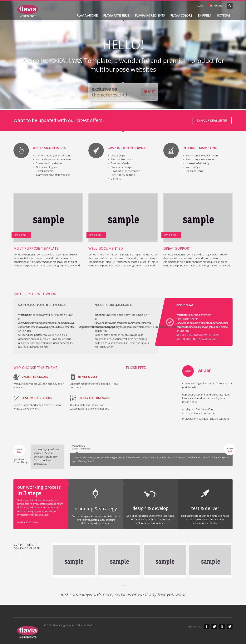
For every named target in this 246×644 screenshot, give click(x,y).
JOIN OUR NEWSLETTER (212, 120)
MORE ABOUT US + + (28, 522)
